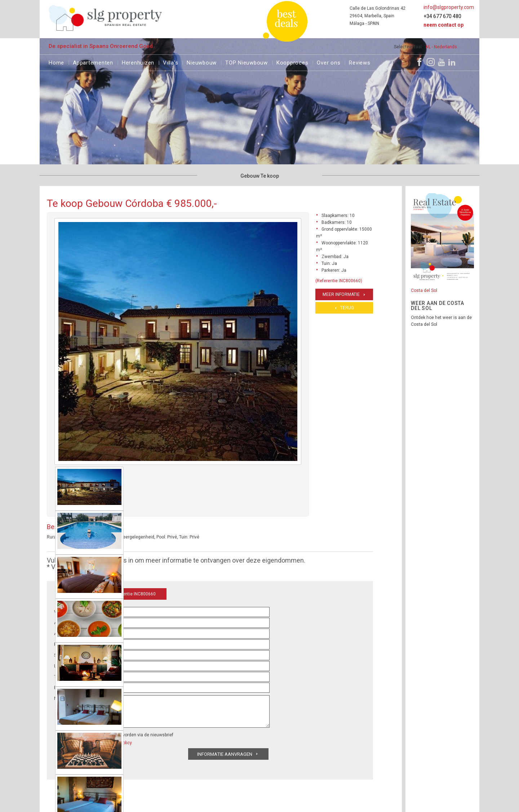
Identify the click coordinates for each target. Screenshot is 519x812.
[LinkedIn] (452, 62)
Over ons (329, 62)
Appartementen (93, 62)
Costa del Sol (424, 290)
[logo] (105, 18)
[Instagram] (431, 62)
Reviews (360, 62)
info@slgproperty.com (449, 7)
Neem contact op (443, 25)
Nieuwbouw (202, 62)
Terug (347, 308)
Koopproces (292, 62)
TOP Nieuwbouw (247, 62)
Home (56, 62)
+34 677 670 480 (442, 16)
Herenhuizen (138, 62)
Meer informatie (341, 294)
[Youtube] (441, 62)
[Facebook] (420, 62)
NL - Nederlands (441, 47)
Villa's (170, 62)
